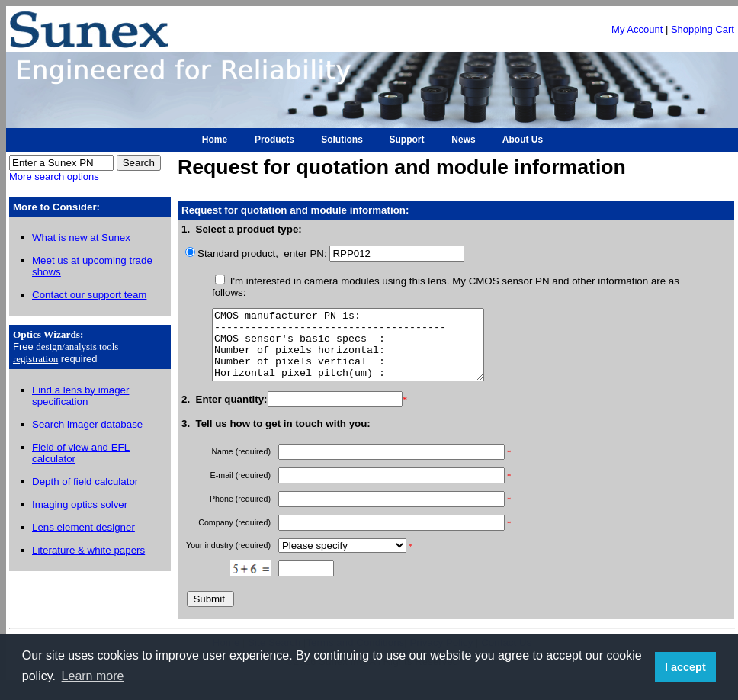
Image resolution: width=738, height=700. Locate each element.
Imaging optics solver (80, 504)
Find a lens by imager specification (80, 396)
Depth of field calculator (85, 482)
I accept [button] (685, 667)
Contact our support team (89, 295)
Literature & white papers (88, 550)
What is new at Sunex (81, 238)
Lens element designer (83, 527)
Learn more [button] (93, 676)
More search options (54, 177)
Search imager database (87, 424)
